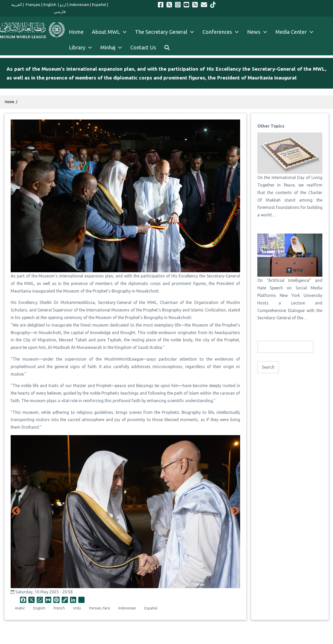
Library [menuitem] (83, 48)
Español (99, 5)
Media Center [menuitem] (297, 32)
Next (235, 511)
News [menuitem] (259, 32)
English (50, 5)
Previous (16, 511)
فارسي (60, 12)
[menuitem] (167, 48)
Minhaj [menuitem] (113, 48)
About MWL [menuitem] (111, 32)
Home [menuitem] (76, 32)
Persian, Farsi (100, 608)
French (59, 608)
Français (33, 5)
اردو (63, 5)
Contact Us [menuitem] (143, 47)
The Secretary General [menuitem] (167, 32)
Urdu (77, 608)
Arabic (20, 608)
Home (10, 102)
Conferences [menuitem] (223, 32)
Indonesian (79, 5)
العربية (17, 5)
